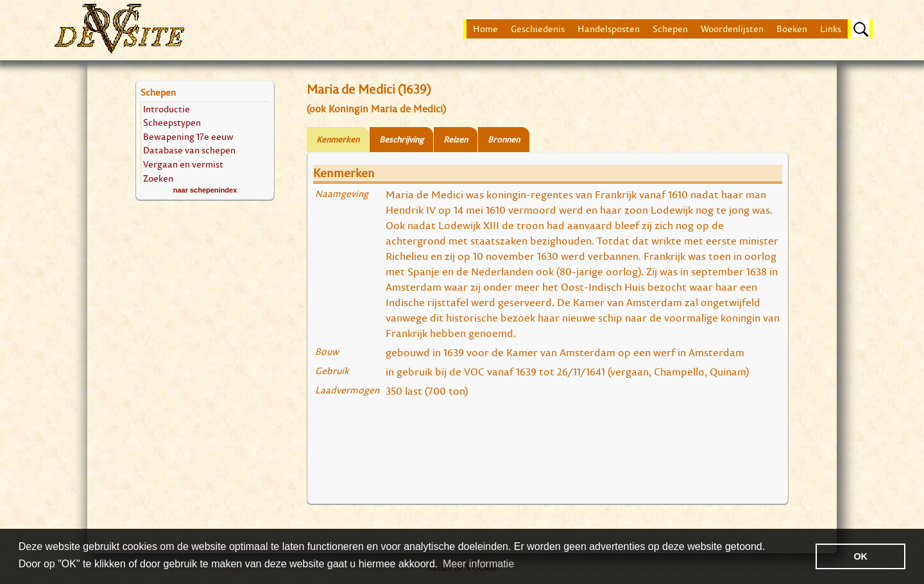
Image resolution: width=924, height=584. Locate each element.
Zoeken (158, 178)
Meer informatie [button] (478, 564)
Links (831, 29)
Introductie (167, 109)
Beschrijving (401, 140)
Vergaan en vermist (183, 164)
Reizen (456, 140)
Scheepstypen (172, 122)
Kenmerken (338, 140)
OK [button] (860, 556)
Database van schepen (189, 150)
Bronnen (504, 140)
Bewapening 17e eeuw (188, 136)
